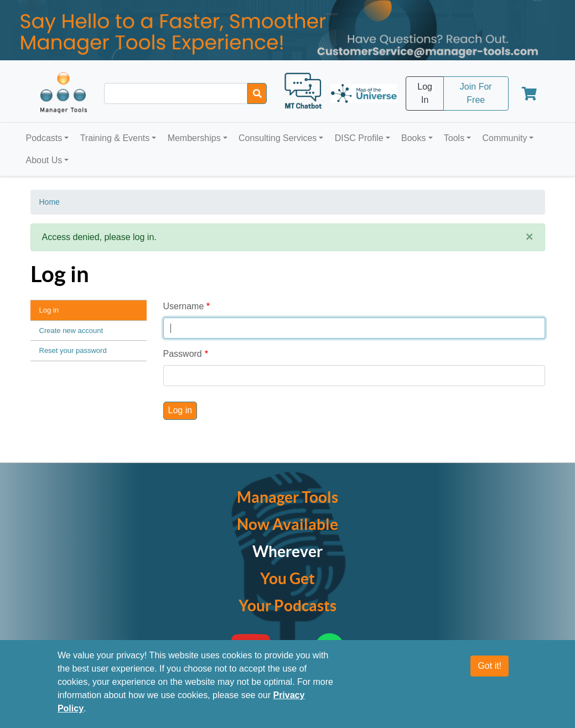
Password (183, 354)
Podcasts (44, 138)
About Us (44, 160)
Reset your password (73, 350)
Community (504, 138)
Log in (49, 310)
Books (413, 138)
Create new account (71, 331)
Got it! (489, 666)
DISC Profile (359, 138)
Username (184, 306)
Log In (425, 93)
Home (50, 202)
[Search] (257, 93)
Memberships (194, 138)
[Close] (530, 237)
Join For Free (476, 93)
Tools (454, 138)
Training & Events (115, 138)
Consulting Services (278, 138)
